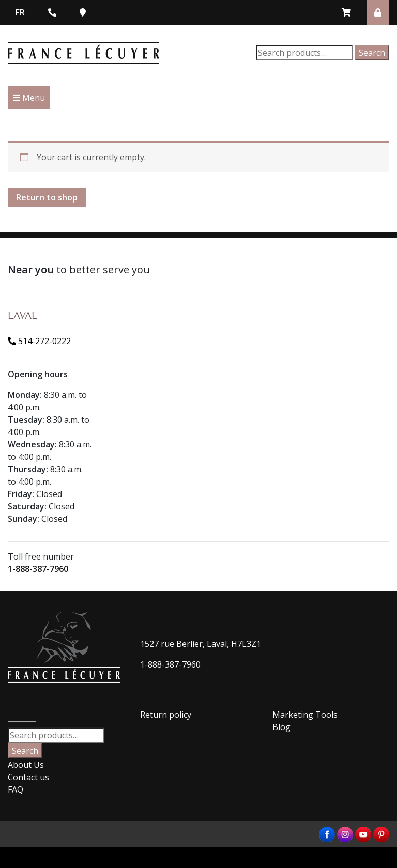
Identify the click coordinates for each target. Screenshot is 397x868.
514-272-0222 (39, 341)
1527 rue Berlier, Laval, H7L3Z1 (201, 644)
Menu (29, 98)
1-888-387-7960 (38, 569)
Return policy (166, 715)
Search (372, 53)
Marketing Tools (305, 715)
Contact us (28, 777)
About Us (26, 765)
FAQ (16, 789)
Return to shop (47, 197)
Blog (281, 727)
